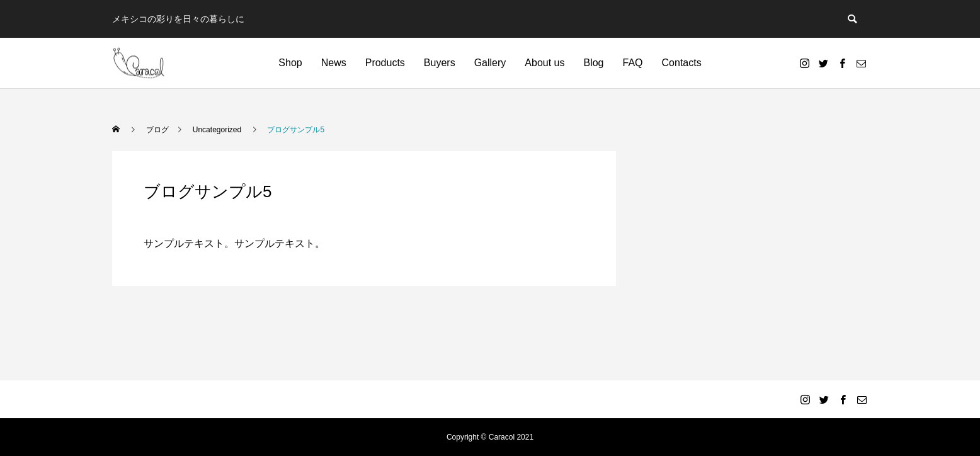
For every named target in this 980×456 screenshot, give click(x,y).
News (334, 63)
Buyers (440, 63)
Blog (593, 63)
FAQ (633, 63)
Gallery (490, 63)
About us (544, 63)
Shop (290, 63)
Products (385, 63)
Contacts (682, 63)
